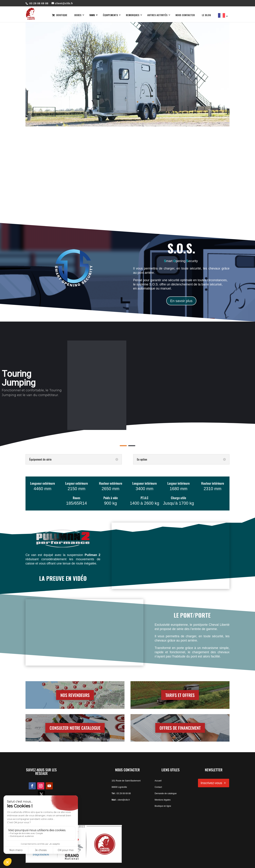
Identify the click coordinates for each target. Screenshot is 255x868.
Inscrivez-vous (211, 783)
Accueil (158, 781)
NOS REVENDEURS (75, 695)
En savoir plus (181, 301)
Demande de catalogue (166, 793)
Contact (158, 787)
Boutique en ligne (163, 806)
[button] (123, 446)
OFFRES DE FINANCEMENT (180, 728)
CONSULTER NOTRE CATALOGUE (75, 728)
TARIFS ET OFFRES (180, 695)
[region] (127, 385)
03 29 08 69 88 (124, 793)
